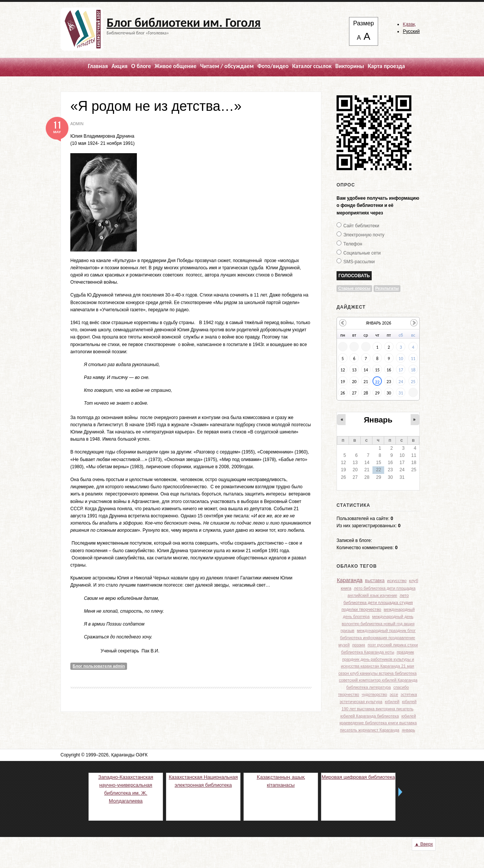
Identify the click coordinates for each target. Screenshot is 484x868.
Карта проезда (386, 66)
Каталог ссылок (312, 66)
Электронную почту (364, 235)
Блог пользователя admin (99, 666)
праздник (405, 652)
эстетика (409, 694)
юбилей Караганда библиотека (370, 716)
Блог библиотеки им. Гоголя (184, 23)
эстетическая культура (361, 702)
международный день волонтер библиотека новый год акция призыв (378, 623)
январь (409, 730)
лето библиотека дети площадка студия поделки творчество (377, 602)
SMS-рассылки (359, 262)
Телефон (353, 244)
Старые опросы (354, 288)
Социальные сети (362, 253)
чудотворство (375, 694)
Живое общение (176, 66)
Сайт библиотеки (361, 226)
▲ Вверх (424, 844)
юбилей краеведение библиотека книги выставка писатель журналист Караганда (378, 723)
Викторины (350, 66)
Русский (411, 31)
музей (344, 645)
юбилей (392, 702)
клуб (414, 581)
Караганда (350, 580)
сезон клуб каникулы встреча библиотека (378, 673)
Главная (98, 66)
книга (346, 588)
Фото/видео (273, 66)
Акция (119, 66)
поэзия (358, 645)
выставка (375, 581)
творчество (349, 694)
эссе (394, 694)
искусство (397, 581)
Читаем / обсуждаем (227, 66)
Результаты (387, 288)
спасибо (401, 687)
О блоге (141, 66)
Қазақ (409, 24)
